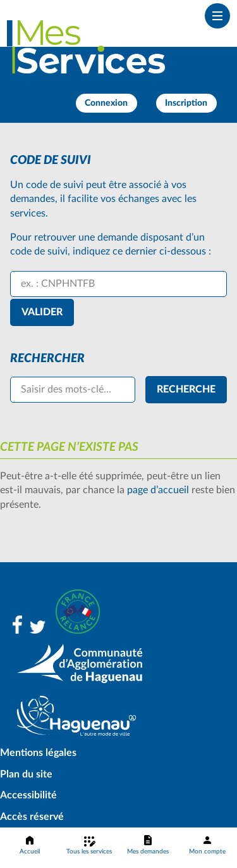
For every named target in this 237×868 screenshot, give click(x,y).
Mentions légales (38, 753)
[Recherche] (186, 390)
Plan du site (26, 774)
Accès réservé (32, 817)
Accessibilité (28, 795)
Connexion (106, 103)
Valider (42, 312)
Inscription (186, 103)
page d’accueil (158, 490)
